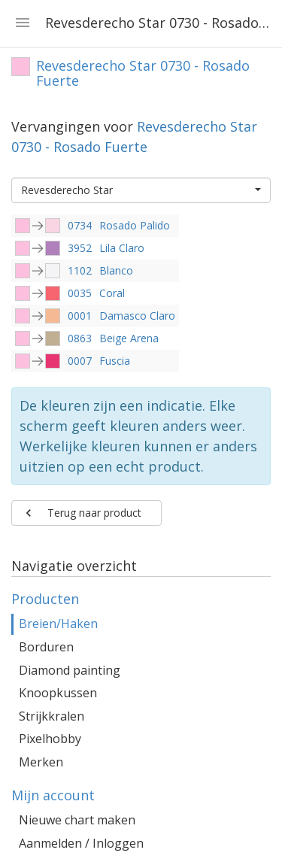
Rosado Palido (135, 225)
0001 (80, 316)
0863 (80, 338)
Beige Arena (129, 338)
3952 (80, 248)
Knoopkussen (58, 693)
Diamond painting (70, 670)
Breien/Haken (58, 624)
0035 (80, 293)
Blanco (116, 270)
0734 (80, 225)
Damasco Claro (137, 316)
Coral (112, 293)
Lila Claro (122, 248)
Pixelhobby (50, 739)
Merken (41, 762)
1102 (80, 270)
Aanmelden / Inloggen (81, 843)
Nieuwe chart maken (77, 820)
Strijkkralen (52, 716)
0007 (80, 361)
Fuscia (115, 361)
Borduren (46, 647)
